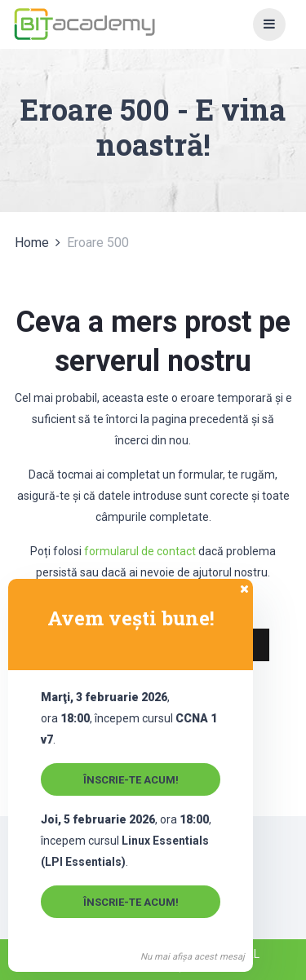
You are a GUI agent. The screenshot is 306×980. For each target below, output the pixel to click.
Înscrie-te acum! (131, 780)
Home (32, 243)
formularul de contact (140, 551)
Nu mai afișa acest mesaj (193, 957)
